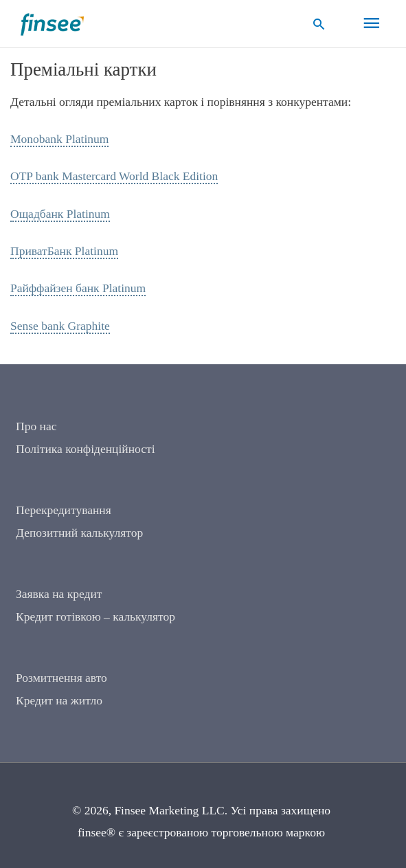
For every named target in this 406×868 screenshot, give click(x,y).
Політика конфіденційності (86, 449)
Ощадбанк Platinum (60, 214)
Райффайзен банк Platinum (78, 288)
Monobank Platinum (59, 139)
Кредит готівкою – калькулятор (95, 616)
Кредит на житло (59, 700)
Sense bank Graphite (60, 326)
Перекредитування (64, 510)
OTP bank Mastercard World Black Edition (114, 176)
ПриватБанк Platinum (64, 251)
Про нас (36, 426)
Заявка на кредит (59, 594)
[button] (319, 24)
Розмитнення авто (61, 678)
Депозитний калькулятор (79, 533)
